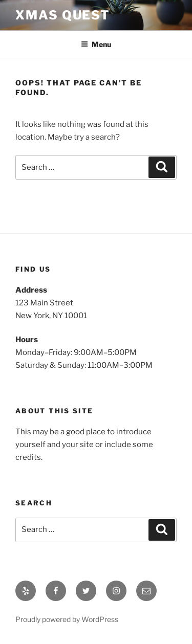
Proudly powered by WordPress (67, 619)
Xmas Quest (63, 15)
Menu (96, 44)
